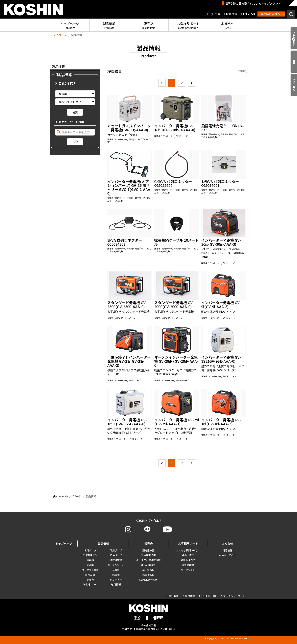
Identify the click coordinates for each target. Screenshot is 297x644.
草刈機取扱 (148, 570)
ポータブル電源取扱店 (148, 560)
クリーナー (116, 579)
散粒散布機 (116, 560)
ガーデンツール (116, 565)
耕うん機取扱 (148, 565)
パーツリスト (188, 570)
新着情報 (227, 550)
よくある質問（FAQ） (188, 550)
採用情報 (232, 14)
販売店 (149, 25)
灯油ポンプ (116, 555)
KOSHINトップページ (69, 496)
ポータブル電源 (90, 570)
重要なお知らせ (227, 555)
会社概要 (215, 14)
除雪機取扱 (148, 575)
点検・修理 (188, 555)
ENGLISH (249, 14)
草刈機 (90, 565)
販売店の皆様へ (270, 14)
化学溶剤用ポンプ (90, 555)
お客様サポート (188, 25)
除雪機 (116, 575)
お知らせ (228, 25)
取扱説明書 (188, 565)
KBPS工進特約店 (148, 579)
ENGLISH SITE (209, 596)
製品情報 (109, 25)
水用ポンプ (90, 550)
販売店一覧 (148, 550)
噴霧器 (90, 560)
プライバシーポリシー (235, 596)
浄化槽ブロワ (90, 584)
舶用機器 (116, 584)
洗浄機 (90, 579)
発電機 (116, 570)
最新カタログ (188, 560)
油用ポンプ (116, 550)
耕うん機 (90, 575)
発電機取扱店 (148, 555)
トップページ (70, 25)
